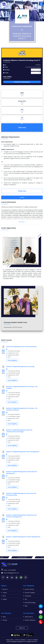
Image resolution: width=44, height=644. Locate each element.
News (4, 617)
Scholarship (28, 596)
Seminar (5, 620)
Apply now (22, 628)
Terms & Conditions (20, 640)
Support (5, 599)
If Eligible (22, 197)
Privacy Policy (10, 640)
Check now (22, 191)
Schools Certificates (30, 620)
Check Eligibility (12, 360)
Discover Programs (30, 593)
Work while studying (30, 603)
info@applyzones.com (13, 573)
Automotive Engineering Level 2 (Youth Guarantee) (21, 347)
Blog (26, 606)
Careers (5, 593)
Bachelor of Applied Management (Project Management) (23, 537)
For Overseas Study (22, 557)
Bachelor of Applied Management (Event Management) (23, 452)
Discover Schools (29, 589)
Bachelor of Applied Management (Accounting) (20, 367)
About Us (5, 589)
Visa (26, 599)
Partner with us (29, 617)
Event (4, 596)
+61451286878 (12, 570)
